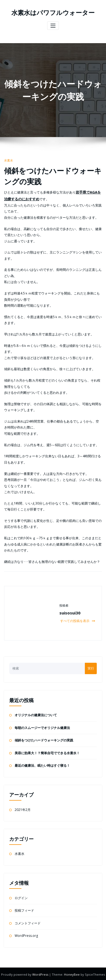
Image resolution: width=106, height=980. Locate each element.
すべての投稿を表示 (78, 619)
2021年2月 (23, 808)
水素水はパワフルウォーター (53, 13)
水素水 (9, 160)
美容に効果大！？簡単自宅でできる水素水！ (47, 752)
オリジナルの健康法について (36, 714)
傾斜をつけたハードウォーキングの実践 (44, 739)
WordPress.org (26, 934)
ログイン (21, 897)
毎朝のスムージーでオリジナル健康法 (42, 726)
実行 (91, 667)
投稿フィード (24, 909)
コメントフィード (28, 922)
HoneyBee (72, 973)
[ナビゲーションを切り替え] (53, 26)
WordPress (41, 973)
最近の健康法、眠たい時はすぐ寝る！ (42, 764)
